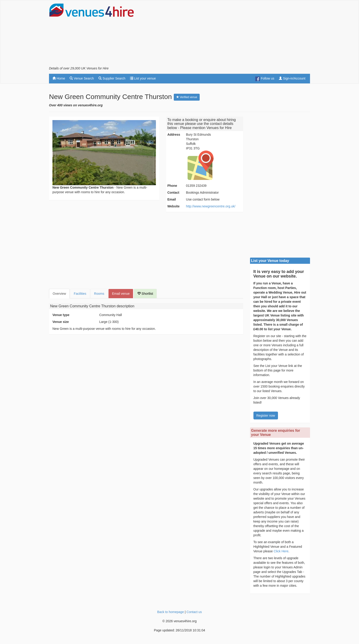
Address (174, 135)
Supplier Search (112, 78)
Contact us (194, 612)
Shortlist (145, 294)
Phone (172, 186)
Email (172, 199)
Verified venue (187, 97)
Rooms (99, 294)
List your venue (143, 78)
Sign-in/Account (292, 78)
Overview (59, 294)
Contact (173, 193)
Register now (266, 416)
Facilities (80, 294)
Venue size (61, 322)
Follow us (265, 79)
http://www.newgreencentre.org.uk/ (211, 206)
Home (59, 78)
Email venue (121, 294)
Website (173, 206)
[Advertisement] (227, 35)
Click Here (281, 551)
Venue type (61, 315)
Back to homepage (170, 612)
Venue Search (82, 78)
